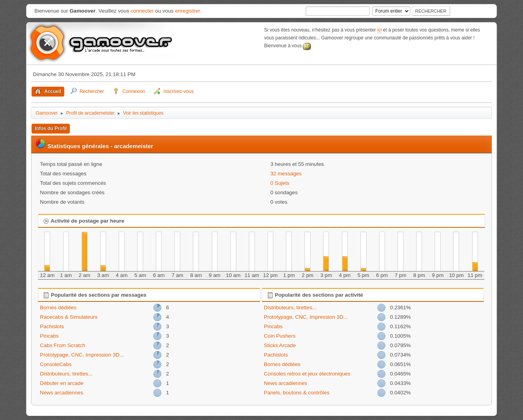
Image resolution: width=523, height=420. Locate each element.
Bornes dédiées (58, 308)
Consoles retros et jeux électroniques (307, 374)
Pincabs (49, 336)
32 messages (286, 174)
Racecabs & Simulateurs (69, 317)
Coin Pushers (280, 336)
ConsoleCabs (56, 364)
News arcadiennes (62, 393)
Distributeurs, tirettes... (66, 374)
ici (379, 30)
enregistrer (188, 11)
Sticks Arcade (280, 345)
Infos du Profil (51, 128)
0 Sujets (280, 183)
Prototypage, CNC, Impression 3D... (82, 355)
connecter (142, 11)
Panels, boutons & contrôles (297, 393)
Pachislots (52, 326)
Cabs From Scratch (63, 345)
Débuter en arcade (62, 383)
